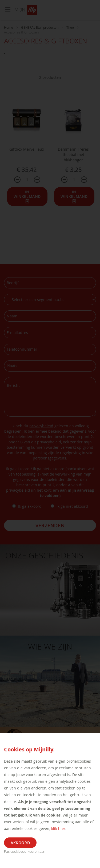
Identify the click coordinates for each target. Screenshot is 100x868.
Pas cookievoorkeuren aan (25, 851)
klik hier (58, 828)
